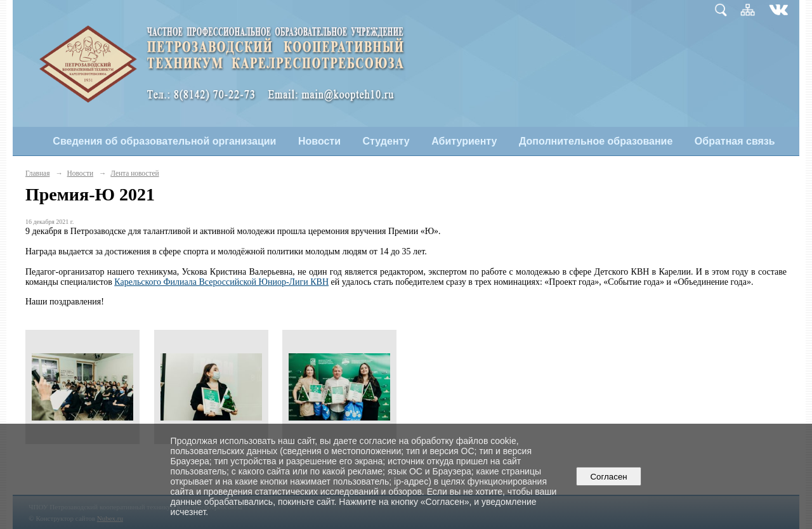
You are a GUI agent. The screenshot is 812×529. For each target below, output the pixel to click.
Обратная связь (735, 141)
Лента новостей (134, 173)
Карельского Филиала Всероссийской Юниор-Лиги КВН (221, 282)
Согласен (609, 477)
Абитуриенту (464, 141)
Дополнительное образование (596, 141)
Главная (37, 173)
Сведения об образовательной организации (164, 141)
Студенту (386, 141)
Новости (319, 141)
